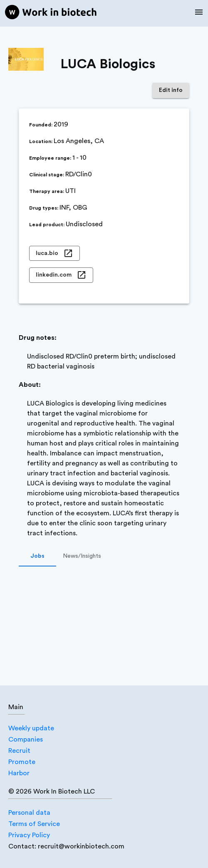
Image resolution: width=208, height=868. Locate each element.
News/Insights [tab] (82, 556)
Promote (22, 762)
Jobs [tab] (37, 556)
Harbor (19, 773)
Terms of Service (34, 824)
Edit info (171, 90)
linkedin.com (61, 275)
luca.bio (54, 253)
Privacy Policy (29, 835)
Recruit (19, 751)
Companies (26, 739)
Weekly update (31, 728)
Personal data (29, 813)
